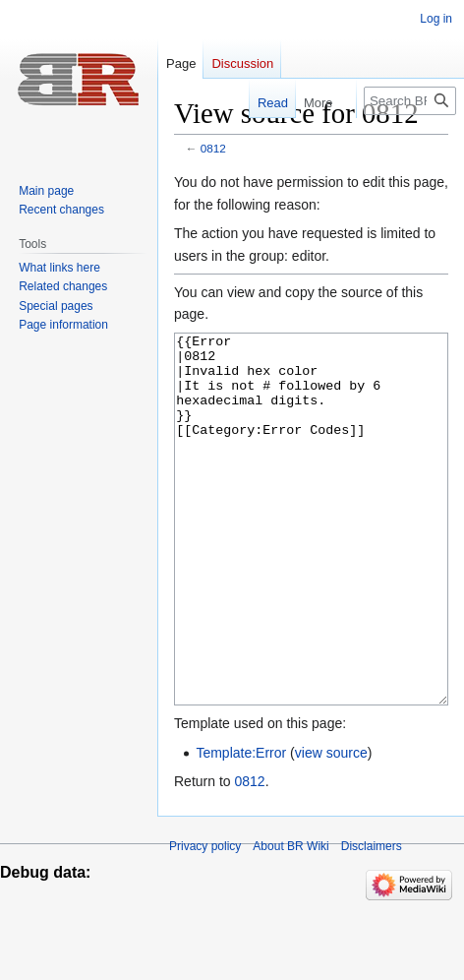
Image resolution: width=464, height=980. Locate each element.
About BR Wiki (290, 920)
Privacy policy (205, 920)
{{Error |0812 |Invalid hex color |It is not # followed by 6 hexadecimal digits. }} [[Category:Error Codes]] (311, 556)
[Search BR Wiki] (410, 101)
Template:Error (241, 827)
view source (331, 827)
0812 (213, 148)
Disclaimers (372, 920)
